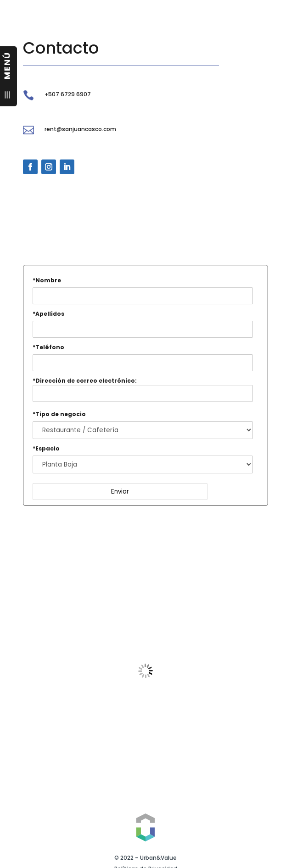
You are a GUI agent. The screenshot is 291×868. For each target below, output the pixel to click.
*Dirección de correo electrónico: (143, 389)
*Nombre (47, 280)
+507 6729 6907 (68, 94)
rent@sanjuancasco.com (80, 129)
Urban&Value (158, 858)
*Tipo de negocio (59, 414)
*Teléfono (48, 347)
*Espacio (46, 448)
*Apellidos (48, 314)
